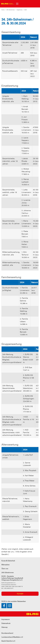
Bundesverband (7, 633)
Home (3, 10)
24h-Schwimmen (11, 10)
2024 (26, 10)
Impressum (6, 619)
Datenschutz (6, 623)
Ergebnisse (20, 10)
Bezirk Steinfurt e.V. (8, 641)
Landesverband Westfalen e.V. (12, 637)
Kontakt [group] (20, 594)
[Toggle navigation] (17, 4)
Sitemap (4, 627)
